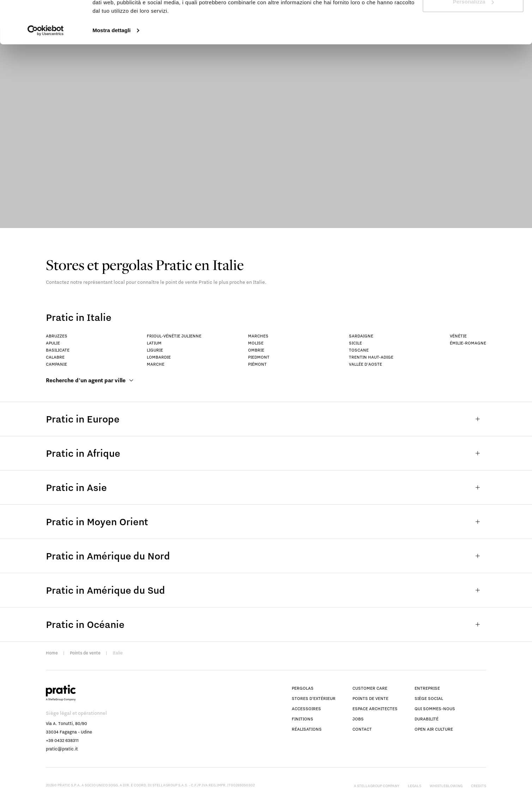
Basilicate (58, 350)
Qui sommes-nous (435, 709)
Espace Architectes (375, 709)
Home (52, 653)
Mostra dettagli (111, 70)
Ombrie (256, 350)
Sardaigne (361, 336)
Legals (415, 786)
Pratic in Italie (79, 317)
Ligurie (155, 350)
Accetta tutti (473, 19)
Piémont (257, 364)
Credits (479, 786)
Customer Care (370, 688)
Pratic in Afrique (266, 453)
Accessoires (306, 709)
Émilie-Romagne (468, 343)
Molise (256, 343)
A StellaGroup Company (377, 786)
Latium (154, 343)
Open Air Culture (434, 729)
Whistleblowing (446, 786)
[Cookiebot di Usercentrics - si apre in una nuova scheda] (46, 71)
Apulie (53, 343)
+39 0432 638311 (62, 740)
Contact (362, 729)
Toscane (359, 350)
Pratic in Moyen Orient (266, 522)
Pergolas (303, 688)
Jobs (358, 719)
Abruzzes (57, 336)
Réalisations (307, 729)
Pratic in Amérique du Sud (266, 590)
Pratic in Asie (266, 487)
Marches (258, 336)
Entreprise (427, 688)
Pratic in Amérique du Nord (266, 556)
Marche (156, 364)
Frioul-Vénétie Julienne (174, 336)
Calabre (55, 357)
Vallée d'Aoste (365, 364)
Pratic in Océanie (266, 624)
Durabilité (427, 719)
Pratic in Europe (266, 419)
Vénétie (458, 336)
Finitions (303, 719)
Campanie (56, 364)
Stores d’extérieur (314, 698)
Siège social (429, 698)
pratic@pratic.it (62, 749)
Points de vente (85, 653)
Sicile (355, 343)
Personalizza (473, 42)
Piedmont (259, 357)
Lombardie (159, 357)
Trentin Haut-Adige (371, 357)
